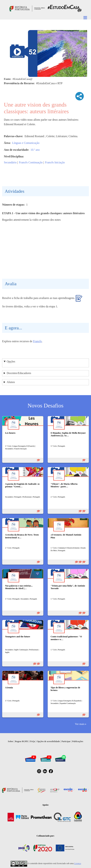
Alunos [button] (11, 382)
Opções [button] (11, 361)
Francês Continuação (31, 162)
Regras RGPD (22, 741)
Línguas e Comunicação (26, 143)
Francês (37, 341)
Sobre (11, 741)
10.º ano (35, 150)
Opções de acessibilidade (48, 741)
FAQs (32, 741)
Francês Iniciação (55, 162)
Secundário (10, 162)
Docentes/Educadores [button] (19, 373)
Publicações (78, 741)
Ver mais (80, 724)
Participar (66, 741)
